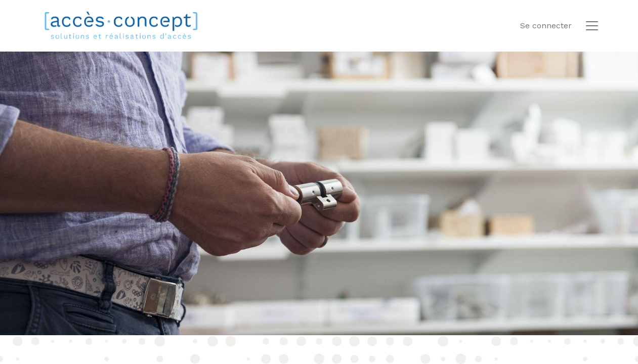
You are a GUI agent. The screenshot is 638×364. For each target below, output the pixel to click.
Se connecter (546, 26)
